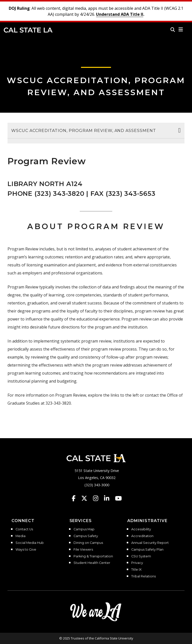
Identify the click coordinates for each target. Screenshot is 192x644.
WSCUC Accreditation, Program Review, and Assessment (84, 131)
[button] (181, 30)
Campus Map (84, 529)
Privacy (137, 563)
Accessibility (141, 529)
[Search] (173, 30)
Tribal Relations (143, 576)
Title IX (136, 570)
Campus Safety (86, 536)
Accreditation (142, 536)
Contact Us (24, 529)
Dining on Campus (88, 543)
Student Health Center (92, 563)
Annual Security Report (150, 543)
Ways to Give (26, 550)
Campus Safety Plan (147, 550)
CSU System (141, 556)
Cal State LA (28, 30)
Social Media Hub (30, 543)
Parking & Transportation (93, 556)
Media (20, 536)
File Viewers (83, 550)
